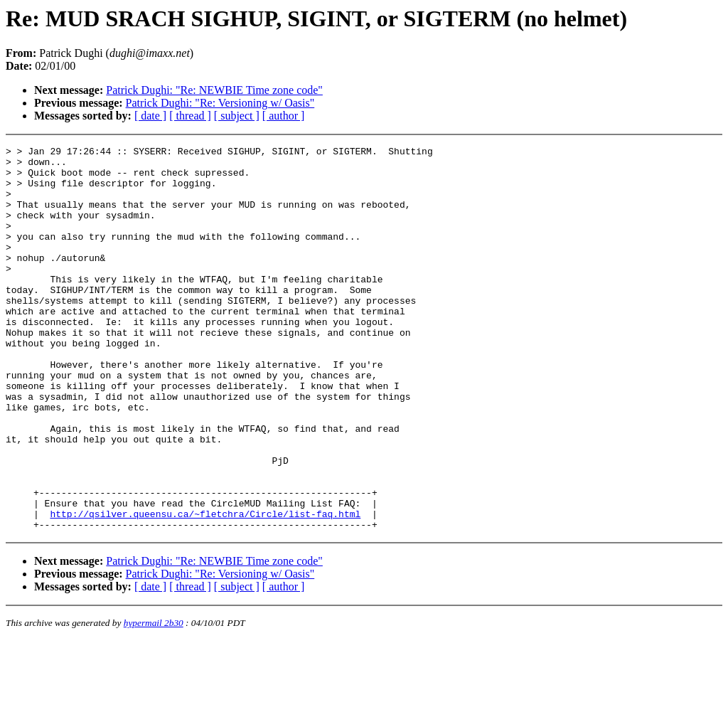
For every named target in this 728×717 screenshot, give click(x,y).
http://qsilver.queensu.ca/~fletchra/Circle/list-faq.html (205, 588)
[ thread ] (190, 116)
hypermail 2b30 (154, 700)
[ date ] (150, 116)
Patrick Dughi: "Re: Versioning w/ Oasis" (220, 103)
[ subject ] (237, 116)
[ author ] (284, 116)
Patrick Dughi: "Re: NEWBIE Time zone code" (214, 90)
